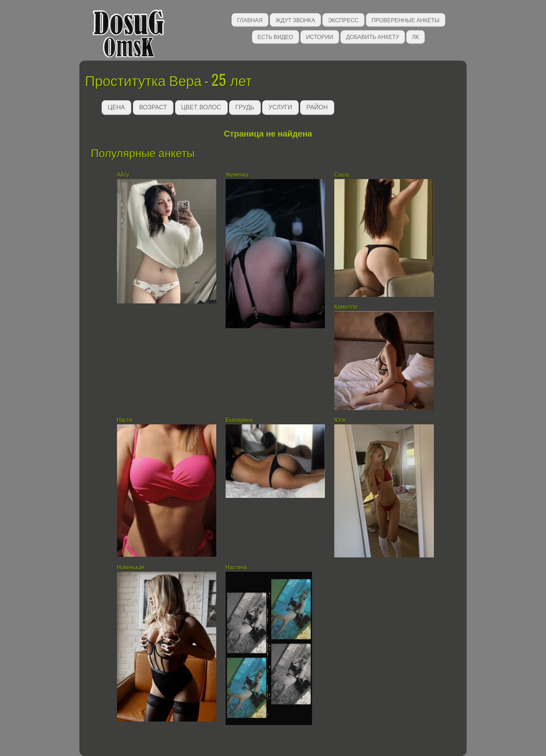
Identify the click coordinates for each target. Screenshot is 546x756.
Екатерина (239, 420)
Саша (342, 175)
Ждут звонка (295, 20)
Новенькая (132, 567)
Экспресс (343, 20)
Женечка (237, 175)
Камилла (346, 307)
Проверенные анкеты (405, 20)
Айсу (124, 175)
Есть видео (275, 36)
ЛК (415, 36)
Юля (341, 420)
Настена (237, 567)
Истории (320, 36)
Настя (125, 420)
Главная (250, 20)
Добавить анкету (373, 36)
